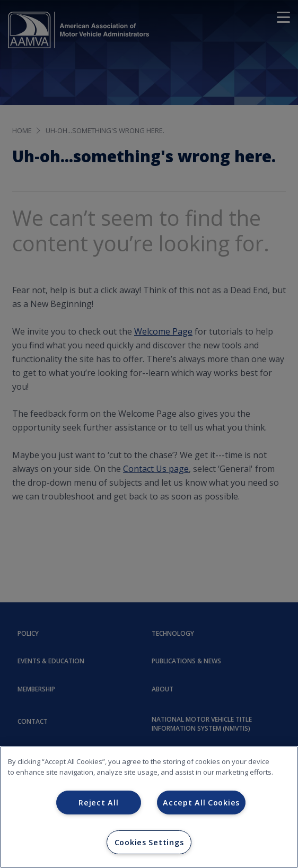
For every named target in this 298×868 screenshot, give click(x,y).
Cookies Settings (149, 842)
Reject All (98, 803)
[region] (149, 807)
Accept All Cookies (201, 803)
